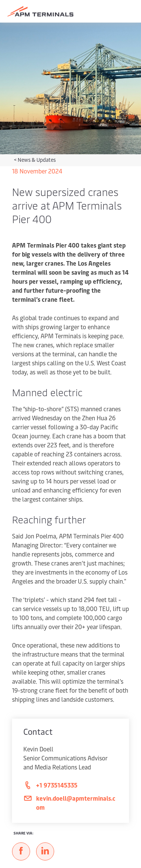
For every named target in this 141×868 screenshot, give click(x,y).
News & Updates (37, 160)
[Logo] (40, 11)
